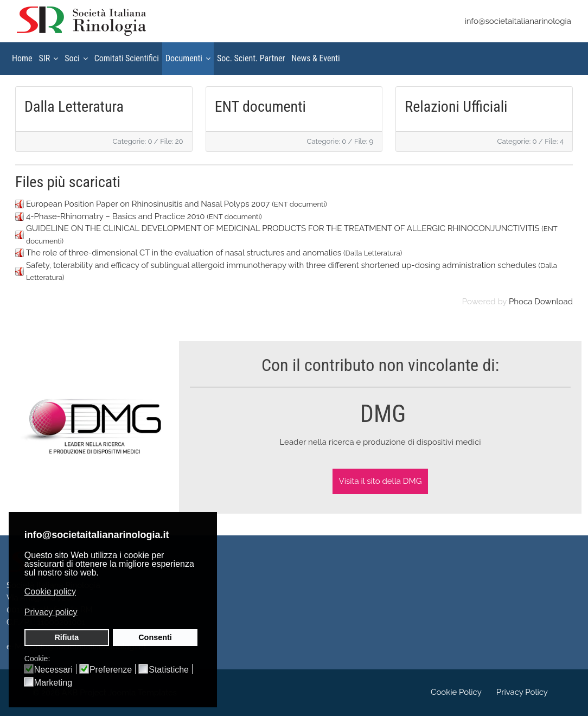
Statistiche (169, 670)
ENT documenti (260, 107)
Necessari (53, 670)
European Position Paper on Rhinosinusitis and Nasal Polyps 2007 (148, 204)
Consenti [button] (155, 637)
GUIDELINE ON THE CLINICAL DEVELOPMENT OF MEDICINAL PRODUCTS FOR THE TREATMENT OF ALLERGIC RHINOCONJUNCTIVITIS (283, 228)
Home (22, 58)
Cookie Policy (456, 692)
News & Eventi (315, 58)
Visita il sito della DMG (381, 481)
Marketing (53, 683)
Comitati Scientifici (127, 58)
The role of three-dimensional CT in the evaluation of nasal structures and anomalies (184, 253)
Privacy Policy (522, 692)
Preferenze (111, 670)
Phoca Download (541, 302)
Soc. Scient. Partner (251, 58)
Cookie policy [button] (50, 592)
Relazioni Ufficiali (456, 107)
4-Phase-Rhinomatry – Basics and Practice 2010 (115, 216)
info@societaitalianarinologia (518, 21)
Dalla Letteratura (74, 107)
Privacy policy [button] (51, 612)
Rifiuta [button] (66, 637)
